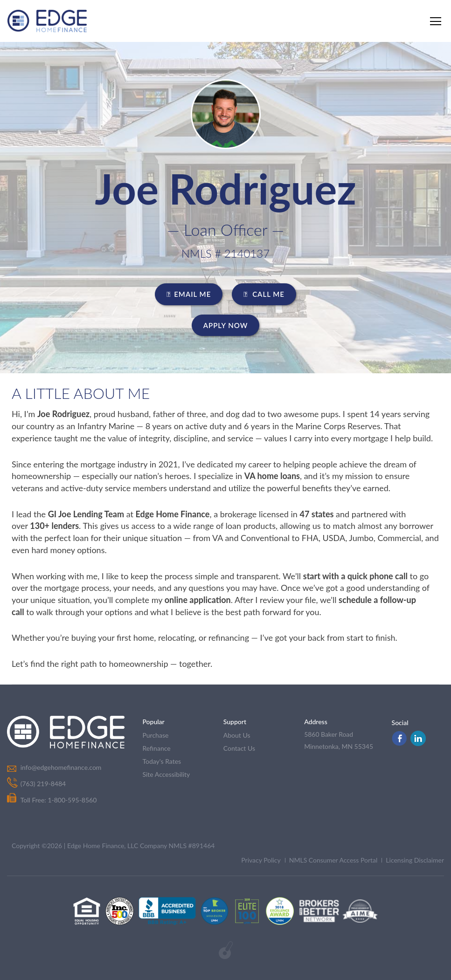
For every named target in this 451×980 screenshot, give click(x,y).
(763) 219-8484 (43, 784)
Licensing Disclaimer (415, 860)
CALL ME (264, 294)
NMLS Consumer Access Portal (333, 860)
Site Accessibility (166, 774)
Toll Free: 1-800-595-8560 (52, 800)
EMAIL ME (189, 294)
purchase (155, 735)
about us (237, 735)
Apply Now (226, 325)
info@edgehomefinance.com (61, 767)
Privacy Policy (261, 860)
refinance (156, 748)
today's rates (162, 761)
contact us (239, 748)
